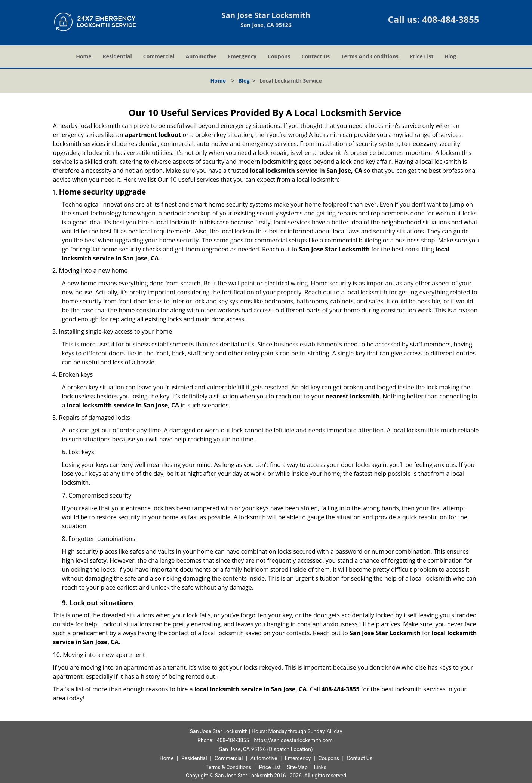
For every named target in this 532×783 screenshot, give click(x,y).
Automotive (201, 56)
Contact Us (316, 56)
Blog (450, 56)
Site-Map (297, 767)
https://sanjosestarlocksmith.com (293, 740)
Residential (117, 56)
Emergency (242, 56)
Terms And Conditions (370, 56)
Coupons (279, 56)
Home (84, 56)
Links (320, 767)
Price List (422, 56)
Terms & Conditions (228, 767)
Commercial (159, 56)
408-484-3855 (451, 19)
